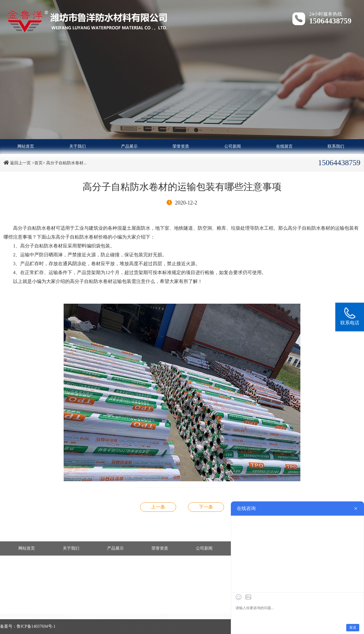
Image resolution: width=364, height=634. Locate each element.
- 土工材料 (83, 618)
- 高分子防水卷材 (20, 612)
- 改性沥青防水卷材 (91, 612)
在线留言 (284, 146)
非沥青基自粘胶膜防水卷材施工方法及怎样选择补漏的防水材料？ (206, 507)
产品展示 (129, 146)
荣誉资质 (181, 146)
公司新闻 (233, 146)
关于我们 (78, 146)
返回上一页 (20, 163)
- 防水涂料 (14, 618)
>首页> (38, 163)
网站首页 (26, 146)
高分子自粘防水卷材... (66, 163)
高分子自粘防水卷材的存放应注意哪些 (158, 507)
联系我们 (336, 146)
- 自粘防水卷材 (156, 612)
